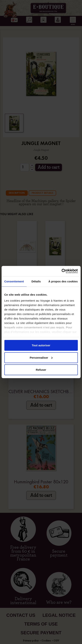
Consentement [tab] (14, 281)
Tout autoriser (41, 345)
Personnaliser (41, 357)
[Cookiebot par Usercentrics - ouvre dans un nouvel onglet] (61, 271)
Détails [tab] (36, 281)
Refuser (41, 370)
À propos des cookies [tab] (63, 281)
